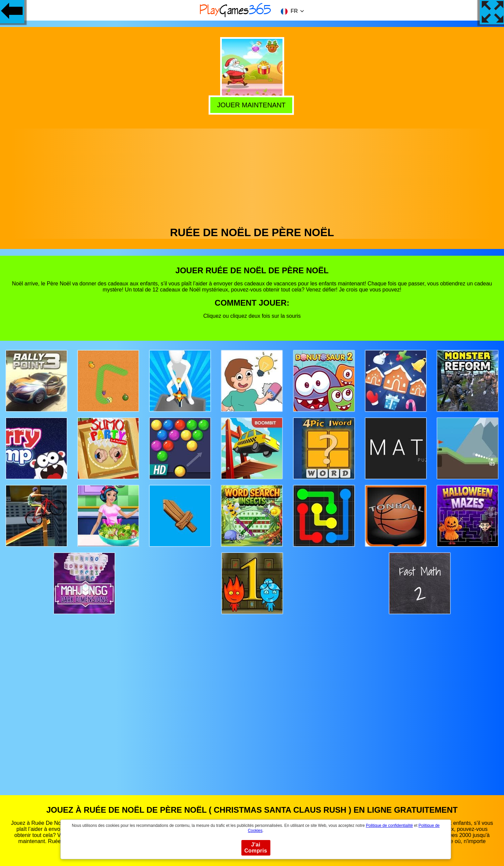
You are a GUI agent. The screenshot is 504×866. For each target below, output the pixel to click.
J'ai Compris (256, 848)
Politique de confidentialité (389, 826)
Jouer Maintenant (253, 105)
